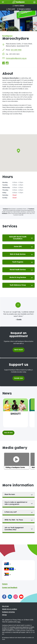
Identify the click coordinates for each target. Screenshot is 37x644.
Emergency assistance (24, 9)
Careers (5, 584)
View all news (8, 433)
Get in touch (19, 350)
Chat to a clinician (18, 6)
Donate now (18, 378)
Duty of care (5, 606)
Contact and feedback (10, 588)
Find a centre (11, 9)
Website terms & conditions (10, 609)
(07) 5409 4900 (16, 50)
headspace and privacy (8, 612)
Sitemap (4, 615)
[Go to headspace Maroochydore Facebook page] (4, 63)
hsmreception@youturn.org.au (16, 58)
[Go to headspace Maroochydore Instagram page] (7, 63)
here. (19, 622)
